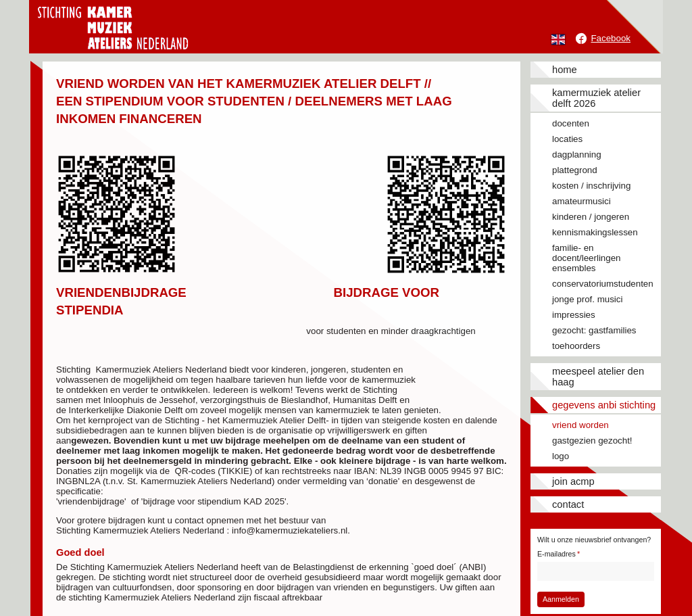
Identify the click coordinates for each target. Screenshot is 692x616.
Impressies (574, 315)
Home (565, 70)
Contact (568, 504)
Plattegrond (575, 170)
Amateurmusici (582, 201)
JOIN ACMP (573, 481)
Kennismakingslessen (595, 232)
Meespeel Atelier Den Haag (598, 377)
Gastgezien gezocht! (592, 441)
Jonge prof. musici (587, 299)
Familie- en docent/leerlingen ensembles (587, 258)
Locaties (567, 139)
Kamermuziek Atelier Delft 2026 (596, 98)
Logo (561, 456)
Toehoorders (576, 346)
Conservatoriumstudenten (603, 284)
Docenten (571, 123)
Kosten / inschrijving (591, 186)
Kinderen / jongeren (591, 217)
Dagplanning (577, 155)
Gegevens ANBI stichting (604, 405)
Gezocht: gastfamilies (594, 330)
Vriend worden (580, 425)
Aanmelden (561, 599)
